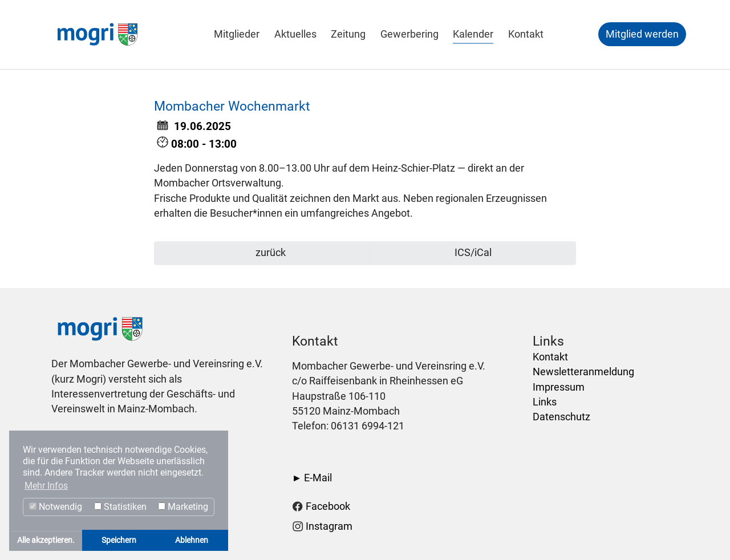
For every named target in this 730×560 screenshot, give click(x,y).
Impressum (559, 387)
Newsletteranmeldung (583, 372)
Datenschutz (561, 417)
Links (545, 402)
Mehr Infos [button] (46, 486)
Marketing (183, 507)
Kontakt (550, 357)
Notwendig (56, 507)
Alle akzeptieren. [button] (46, 540)
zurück (269, 253)
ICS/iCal (473, 253)
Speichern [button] (119, 540)
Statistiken (120, 507)
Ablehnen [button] (192, 540)
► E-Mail (312, 478)
